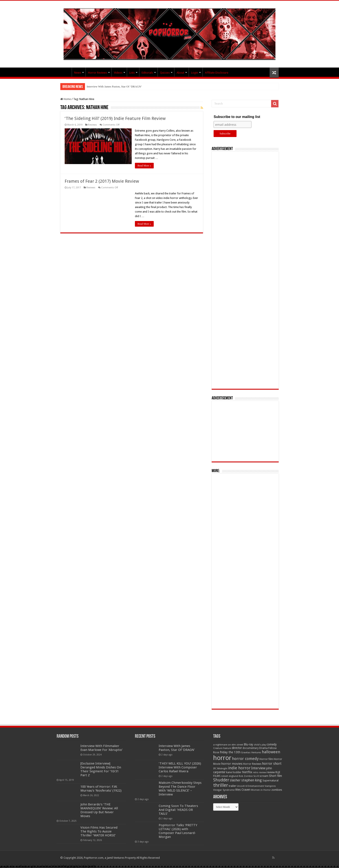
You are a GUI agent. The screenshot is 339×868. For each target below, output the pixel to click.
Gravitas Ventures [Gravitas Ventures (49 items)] (251, 752)
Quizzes (165, 73)
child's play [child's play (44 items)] (260, 745)
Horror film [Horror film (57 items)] (266, 759)
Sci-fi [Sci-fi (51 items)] (256, 776)
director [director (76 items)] (237, 748)
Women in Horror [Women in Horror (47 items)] (261, 790)
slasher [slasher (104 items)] (235, 780)
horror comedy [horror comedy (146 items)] (245, 759)
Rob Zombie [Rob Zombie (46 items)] (246, 776)
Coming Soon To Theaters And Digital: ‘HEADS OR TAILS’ (178, 810)
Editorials (147, 73)
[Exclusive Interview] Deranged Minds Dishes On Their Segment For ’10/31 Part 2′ (101, 769)
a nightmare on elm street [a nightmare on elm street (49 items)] (228, 745)
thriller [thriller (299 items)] (221, 785)
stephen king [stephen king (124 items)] (252, 780)
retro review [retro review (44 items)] (259, 772)
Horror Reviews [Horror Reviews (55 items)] (252, 764)
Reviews (92, 125)
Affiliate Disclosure (217, 73)
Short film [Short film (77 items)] (275, 776)
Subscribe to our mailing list (237, 117)
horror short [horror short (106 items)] (272, 764)
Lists (132, 73)
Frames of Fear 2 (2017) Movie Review (102, 181)
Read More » (144, 166)
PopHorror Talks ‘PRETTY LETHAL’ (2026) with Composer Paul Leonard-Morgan (178, 831)
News (78, 73)
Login (195, 73)
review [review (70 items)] (271, 772)
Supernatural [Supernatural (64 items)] (270, 780)
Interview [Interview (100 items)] (258, 768)
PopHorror (66, 72)
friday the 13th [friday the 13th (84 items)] (230, 752)
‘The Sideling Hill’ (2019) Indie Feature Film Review (115, 118)
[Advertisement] (245, 270)
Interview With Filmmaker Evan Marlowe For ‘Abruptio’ (102, 748)
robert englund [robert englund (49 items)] (230, 776)
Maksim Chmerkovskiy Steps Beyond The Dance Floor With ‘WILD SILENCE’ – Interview (180, 789)
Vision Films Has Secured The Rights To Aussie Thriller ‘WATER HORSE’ (99, 831)
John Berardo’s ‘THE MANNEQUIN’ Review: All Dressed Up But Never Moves (99, 810)
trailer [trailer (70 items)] (232, 786)
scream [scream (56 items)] (264, 776)
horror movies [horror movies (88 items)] (232, 764)
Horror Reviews (98, 73)
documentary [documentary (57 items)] (251, 748)
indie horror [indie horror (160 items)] (239, 768)
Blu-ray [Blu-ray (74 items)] (248, 744)
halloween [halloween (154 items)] (271, 752)
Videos (118, 73)
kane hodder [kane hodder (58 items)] (234, 772)
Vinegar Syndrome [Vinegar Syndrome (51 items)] (224, 790)
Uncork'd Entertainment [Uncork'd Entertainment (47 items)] (250, 786)
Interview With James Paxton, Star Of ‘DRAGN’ (114, 86)
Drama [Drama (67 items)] (263, 748)
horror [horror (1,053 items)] (222, 758)
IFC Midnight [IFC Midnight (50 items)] (220, 768)
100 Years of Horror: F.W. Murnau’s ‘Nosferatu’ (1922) (101, 789)
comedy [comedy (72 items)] (272, 744)
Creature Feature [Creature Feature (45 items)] (222, 748)
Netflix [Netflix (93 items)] (247, 772)
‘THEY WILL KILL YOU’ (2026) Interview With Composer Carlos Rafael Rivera (180, 767)
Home (66, 99)
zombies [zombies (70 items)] (277, 790)
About (180, 73)
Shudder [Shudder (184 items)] (221, 780)
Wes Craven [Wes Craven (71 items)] (243, 790)
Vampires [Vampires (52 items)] (270, 786)
